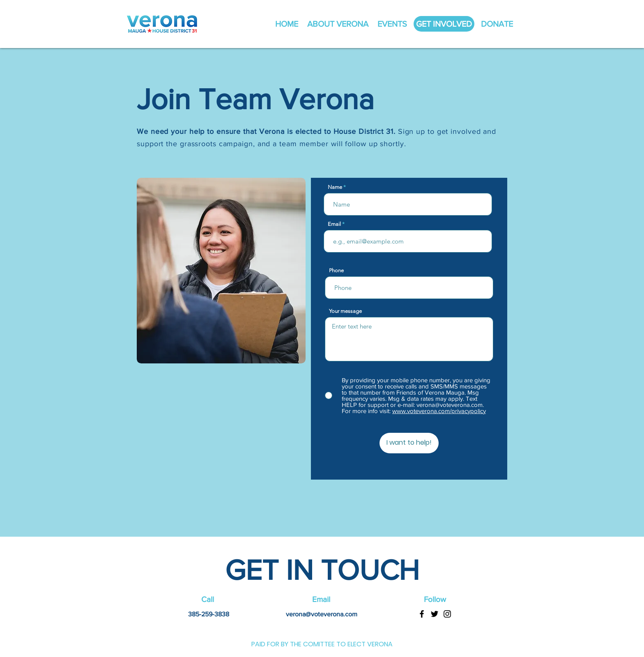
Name (335, 187)
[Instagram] (447, 614)
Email (334, 224)
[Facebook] (422, 614)
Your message (345, 311)
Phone (336, 270)
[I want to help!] (409, 443)
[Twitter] (435, 614)
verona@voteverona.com (322, 614)
